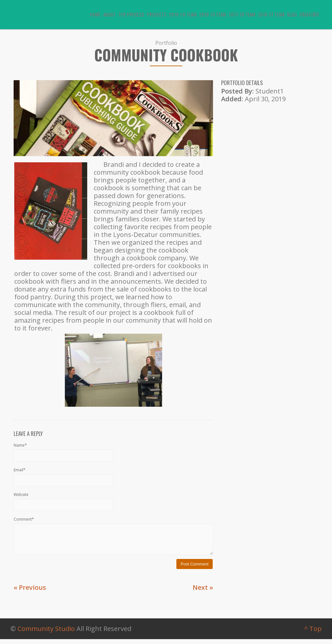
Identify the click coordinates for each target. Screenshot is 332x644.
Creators (309, 14)
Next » (203, 592)
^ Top (313, 633)
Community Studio (46, 633)
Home (95, 14)
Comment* (24, 519)
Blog (292, 14)
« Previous (30, 592)
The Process (131, 14)
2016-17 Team (271, 14)
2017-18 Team (242, 14)
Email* (20, 470)
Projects (157, 14)
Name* (20, 445)
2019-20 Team (183, 14)
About (109, 14)
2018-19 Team (213, 14)
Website (21, 495)
